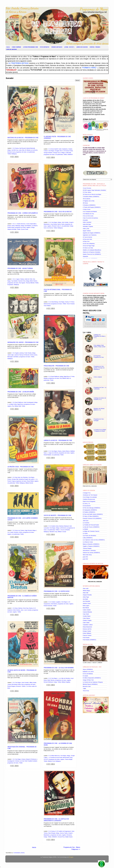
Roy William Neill (64, 378)
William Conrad (62, 532)
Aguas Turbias (20, 279)
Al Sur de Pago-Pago (89, 246)
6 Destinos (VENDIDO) (89, 205)
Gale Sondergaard (29, 402)
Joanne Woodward (13, 684)
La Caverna (86, 523)
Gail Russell (22, 148)
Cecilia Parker (87, 616)
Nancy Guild (61, 224)
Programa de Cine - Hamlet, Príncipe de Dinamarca (99, 368)
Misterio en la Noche (32, 150)
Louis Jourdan (28, 610)
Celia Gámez (86, 618)
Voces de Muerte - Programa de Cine (57, 515)
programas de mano (21, 152)
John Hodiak (65, 222)
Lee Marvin (35, 226)
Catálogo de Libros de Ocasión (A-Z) (100, 399)
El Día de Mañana (88, 674)
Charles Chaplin (87, 620)
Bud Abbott (86, 608)
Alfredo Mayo (86, 591)
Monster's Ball (87, 686)
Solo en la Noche (48, 228)
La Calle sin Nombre (64, 678)
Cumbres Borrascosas (89, 499)
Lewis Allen (22, 150)
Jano (22, 610)
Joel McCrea (15, 150)
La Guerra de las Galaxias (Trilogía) (93, 682)
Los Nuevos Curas (88, 542)
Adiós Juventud (87, 222)
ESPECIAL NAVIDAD (12, 49)
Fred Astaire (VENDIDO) (89, 640)
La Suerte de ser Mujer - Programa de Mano (100, 430)
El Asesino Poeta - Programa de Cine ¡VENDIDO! (57, 137)
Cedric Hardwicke (63, 149)
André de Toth (28, 279)
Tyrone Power (25, 229)
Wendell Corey (53, 532)
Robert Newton (48, 455)
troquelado (10, 285)
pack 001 (85, 557)
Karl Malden (28, 226)
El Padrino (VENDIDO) (89, 512)
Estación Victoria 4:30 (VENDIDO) (92, 518)
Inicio (8, 47)
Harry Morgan (52, 833)
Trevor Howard (71, 304)
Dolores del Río (87, 629)
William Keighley (66, 682)
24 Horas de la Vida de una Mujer (92, 194)
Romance (18, 686)
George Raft (15, 479)
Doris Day (26, 608)
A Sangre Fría (87, 493)
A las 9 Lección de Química (90, 218)
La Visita (85, 533)
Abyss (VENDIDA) (88, 669)
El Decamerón (87, 506)
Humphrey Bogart (23, 479)
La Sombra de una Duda (56, 757)
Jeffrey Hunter (33, 682)
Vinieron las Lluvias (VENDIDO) (91, 553)
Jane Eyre (86, 521)
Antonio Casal (87, 603)
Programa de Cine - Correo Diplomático (23, 213)
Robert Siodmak (48, 606)
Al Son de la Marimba (89, 244)
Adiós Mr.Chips (87, 224)
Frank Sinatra (28, 353)
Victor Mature (47, 306)
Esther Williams (87, 633)
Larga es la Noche (53, 453)
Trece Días (86, 691)
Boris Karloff (54, 149)
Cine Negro (51, 151)
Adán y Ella (86, 229)
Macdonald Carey (68, 757)
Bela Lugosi (86, 606)
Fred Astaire (86, 638)
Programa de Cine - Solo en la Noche (58, 212)
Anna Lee (17, 530)
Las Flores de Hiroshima (89, 536)
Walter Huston (69, 837)
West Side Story (87, 555)
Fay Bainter (14, 281)
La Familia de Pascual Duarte (91, 525)
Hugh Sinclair (28, 530)
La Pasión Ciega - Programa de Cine (21, 467)
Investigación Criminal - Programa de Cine (22, 748)
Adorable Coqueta (88, 226)
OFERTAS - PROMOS (95, 47)
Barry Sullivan (19, 608)
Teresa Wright (69, 759)
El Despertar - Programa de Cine (99, 357)
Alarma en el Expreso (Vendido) (92, 252)
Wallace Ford (51, 761)
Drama (17, 148)
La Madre (85, 529)
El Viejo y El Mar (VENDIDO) (91, 516)
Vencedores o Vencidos (89, 550)
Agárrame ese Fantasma (90, 235)
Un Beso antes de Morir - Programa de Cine (22, 671)
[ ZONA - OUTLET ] (69, 47)
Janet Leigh (11, 355)
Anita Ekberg (55, 302)
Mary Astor (21, 684)
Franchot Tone (22, 281)
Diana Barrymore (87, 627)
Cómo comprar (98, 377)
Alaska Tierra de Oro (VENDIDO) (92, 254)
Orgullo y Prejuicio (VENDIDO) (91, 546)
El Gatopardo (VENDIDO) (90, 510)
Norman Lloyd (11, 152)
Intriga (9, 150)
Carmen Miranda (87, 612)
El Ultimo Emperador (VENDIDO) (92, 678)
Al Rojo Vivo (86, 241)
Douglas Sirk (58, 151)
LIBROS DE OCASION (82, 47)
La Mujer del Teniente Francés (91, 531)
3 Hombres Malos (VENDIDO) (91, 197)
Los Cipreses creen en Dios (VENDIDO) (94, 540)
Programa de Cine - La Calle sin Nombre (59, 668)
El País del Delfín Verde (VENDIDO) (93, 514)
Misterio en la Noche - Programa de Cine (23, 138)
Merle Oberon (34, 281)
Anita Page (86, 597)
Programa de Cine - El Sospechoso (57, 591)
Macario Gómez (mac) (31, 355)
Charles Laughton (56, 602)
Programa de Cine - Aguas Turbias (20, 269)
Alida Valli (85, 593)
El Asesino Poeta (68, 151)
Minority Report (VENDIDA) (90, 684)
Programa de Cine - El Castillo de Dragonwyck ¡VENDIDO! (56, 820)
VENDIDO (70, 154)
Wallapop (14, 154)
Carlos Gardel (87, 610)
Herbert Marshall (31, 148)
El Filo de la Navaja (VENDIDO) (92, 508)
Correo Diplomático (31, 224)
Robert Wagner (11, 686)
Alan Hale (17, 477)
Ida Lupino (31, 479)
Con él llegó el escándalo (90, 497)
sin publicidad (31, 152)
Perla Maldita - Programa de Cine (56, 366)
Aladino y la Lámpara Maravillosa (92, 250)
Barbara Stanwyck (64, 526)
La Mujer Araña (13, 404)
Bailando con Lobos (88, 672)
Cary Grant (86, 614)
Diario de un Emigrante (89, 501)
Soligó (33, 227)
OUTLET (46, 759)
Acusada (85, 220)
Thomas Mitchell (30, 283)
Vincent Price (61, 837)
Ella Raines (54, 604)
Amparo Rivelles (87, 595)
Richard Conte (56, 226)
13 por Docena (87, 188)
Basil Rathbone (55, 376)
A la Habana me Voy (88, 214)
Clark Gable (86, 623)
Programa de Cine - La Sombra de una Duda (58, 744)
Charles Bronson (21, 224)
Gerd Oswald (25, 682)
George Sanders (48, 153)
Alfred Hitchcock (55, 756)
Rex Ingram (22, 283)
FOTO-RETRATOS (45, 47)
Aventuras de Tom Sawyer (90, 495)
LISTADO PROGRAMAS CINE (30, 47)
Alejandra (85, 256)
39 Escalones (87, 199)
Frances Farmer (87, 635)
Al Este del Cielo (87, 239)
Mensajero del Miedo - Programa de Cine (23, 342)
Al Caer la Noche (87, 237)
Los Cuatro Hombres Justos (15, 532)
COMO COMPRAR (16, 47)
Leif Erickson (63, 528)
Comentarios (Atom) (19, 853)
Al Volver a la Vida (88, 248)
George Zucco (57, 153)
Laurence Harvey (19, 355)
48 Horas (85, 203)
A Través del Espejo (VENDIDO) (92, 207)
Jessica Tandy (64, 833)
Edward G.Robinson (31, 759)
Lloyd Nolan (54, 224)
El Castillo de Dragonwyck (64, 831)
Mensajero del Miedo (13, 357)
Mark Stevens (51, 680)
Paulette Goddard (32, 761)
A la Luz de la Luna (88, 216)
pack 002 (85, 559)
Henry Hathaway (16, 226)
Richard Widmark (48, 682)
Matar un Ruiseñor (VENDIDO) (91, 544)
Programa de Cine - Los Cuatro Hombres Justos (23, 519)
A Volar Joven (87, 209)
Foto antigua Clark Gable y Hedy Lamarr (100, 346)
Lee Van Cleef (23, 761)
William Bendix (29, 483)
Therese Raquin (87, 548)
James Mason (66, 451)
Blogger (71, 857)
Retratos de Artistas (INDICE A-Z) (99, 409)
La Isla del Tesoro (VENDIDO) (91, 527)
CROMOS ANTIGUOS (57, 47)
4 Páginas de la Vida (89, 201)
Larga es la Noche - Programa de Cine (58, 441)
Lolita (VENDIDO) (88, 538)
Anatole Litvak (55, 526)
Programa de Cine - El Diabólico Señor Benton (22, 597)
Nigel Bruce (67, 376)
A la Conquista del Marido (90, 212)
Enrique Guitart (87, 631)
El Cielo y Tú (86, 504)
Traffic (84, 689)
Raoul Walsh (30, 481)
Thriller (9, 154)
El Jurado (85, 676)
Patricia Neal (11, 227)
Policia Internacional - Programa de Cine (58, 290)
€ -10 (13, 148)
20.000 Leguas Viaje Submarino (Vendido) (94, 190)
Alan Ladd (86, 588)
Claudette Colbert (88, 625)
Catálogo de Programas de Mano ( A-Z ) (100, 336)
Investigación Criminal (13, 761)
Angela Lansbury (19, 353)
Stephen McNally (12, 229)
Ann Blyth (85, 599)
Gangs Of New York (88, 680)
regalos (28, 227)
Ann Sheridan (24, 477)
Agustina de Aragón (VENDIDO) (92, 233)
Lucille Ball (68, 153)
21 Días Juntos (87, 192)
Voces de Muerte (65, 530)
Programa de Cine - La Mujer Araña (21, 392)
